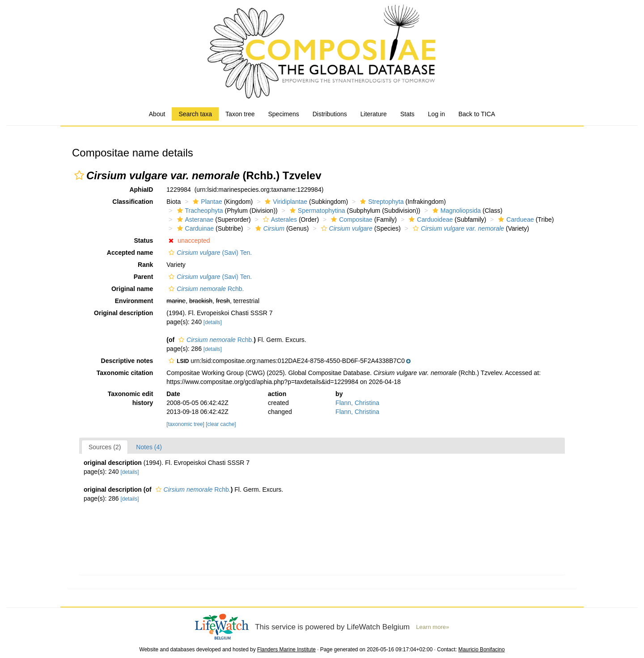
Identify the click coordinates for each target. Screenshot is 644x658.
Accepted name (130, 253)
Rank (145, 265)
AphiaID (141, 190)
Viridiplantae (285, 202)
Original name (132, 289)
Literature (374, 114)
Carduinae (195, 228)
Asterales (279, 219)
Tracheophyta (199, 211)
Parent (144, 277)
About (157, 114)
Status (144, 240)
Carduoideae (430, 219)
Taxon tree (240, 114)
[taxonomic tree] (185, 424)
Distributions (330, 114)
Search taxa (195, 114)
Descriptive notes (127, 361)
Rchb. (205, 289)
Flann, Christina (357, 403)
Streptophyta (381, 202)
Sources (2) (105, 447)
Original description (123, 313)
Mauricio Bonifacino (482, 650)
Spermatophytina (316, 211)
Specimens (283, 114)
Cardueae (515, 219)
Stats (407, 114)
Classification (133, 202)
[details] (213, 322)
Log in (436, 114)
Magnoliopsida (455, 211)
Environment (134, 301)
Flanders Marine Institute (286, 650)
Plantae (206, 202)
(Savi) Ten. (209, 253)
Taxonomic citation (125, 373)
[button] (79, 175)
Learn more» (432, 627)
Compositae (351, 219)
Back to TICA (477, 114)
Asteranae (194, 219)
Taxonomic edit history (131, 398)
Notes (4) (149, 447)
